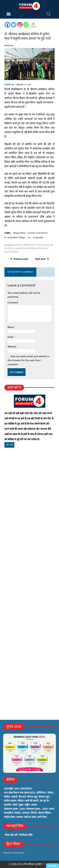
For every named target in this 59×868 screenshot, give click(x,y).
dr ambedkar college (15, 238)
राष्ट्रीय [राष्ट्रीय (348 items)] (27, 805)
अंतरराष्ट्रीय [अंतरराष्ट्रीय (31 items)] (9, 789)
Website (12, 347)
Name (11, 327)
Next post (42, 259)
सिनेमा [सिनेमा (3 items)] (34, 813)
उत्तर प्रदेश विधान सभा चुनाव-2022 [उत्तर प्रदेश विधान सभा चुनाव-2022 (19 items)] (19, 793)
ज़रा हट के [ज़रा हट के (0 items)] (44, 801)
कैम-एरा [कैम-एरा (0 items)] (22, 797)
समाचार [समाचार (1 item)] (26, 813)
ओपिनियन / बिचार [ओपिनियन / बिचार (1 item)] (45, 793)
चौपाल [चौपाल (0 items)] (21, 801)
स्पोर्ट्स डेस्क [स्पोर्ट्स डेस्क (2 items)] (9, 817)
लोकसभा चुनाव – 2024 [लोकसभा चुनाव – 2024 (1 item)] (37, 809)
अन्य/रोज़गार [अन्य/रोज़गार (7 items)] (26, 789)
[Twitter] (14, 25)
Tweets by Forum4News (14, 853)
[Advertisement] (29, 495)
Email (11, 337)
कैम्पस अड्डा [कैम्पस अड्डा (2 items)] (32, 797)
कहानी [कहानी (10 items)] (14, 797)
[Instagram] (20, 25)
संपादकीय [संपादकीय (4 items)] (8, 813)
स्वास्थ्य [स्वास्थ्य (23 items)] (19, 817)
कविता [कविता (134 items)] (7, 797)
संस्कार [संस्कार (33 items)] (17, 813)
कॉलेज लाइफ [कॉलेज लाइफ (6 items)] (10, 801)
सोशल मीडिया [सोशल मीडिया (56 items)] (44, 813)
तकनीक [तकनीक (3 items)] (8, 805)
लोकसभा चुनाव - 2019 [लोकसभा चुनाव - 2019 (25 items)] (14, 809)
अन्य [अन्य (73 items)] (17, 789)
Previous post (19, 259)
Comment (13, 303)
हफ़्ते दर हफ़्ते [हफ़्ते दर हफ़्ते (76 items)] (30, 817)
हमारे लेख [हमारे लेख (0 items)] (42, 817)
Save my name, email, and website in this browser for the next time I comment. (28, 361)
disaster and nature (38, 233)
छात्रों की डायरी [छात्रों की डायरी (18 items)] (32, 801)
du (29, 238)
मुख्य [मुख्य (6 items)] (21, 805)
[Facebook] (7, 25)
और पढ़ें (9, 445)
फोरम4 (46, 864)
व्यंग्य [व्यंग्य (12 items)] (51, 809)
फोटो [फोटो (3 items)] (15, 805)
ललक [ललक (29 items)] (34, 805)
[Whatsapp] (26, 25)
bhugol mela (19, 233)
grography (38, 238)
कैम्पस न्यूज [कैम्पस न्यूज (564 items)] (44, 797)
